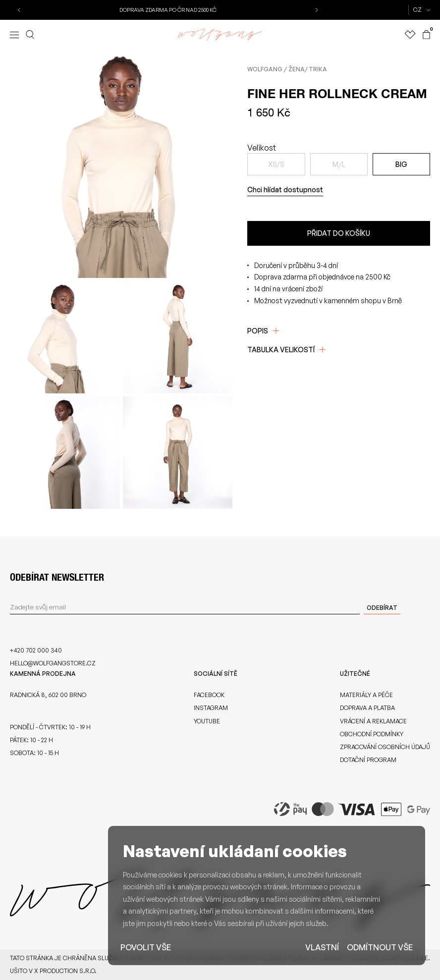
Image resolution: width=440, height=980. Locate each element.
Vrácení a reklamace (373, 721)
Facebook (209, 695)
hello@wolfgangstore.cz (53, 663)
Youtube (207, 721)
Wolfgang (265, 69)
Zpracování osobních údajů (385, 747)
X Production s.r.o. (65, 971)
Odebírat (382, 608)
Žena (297, 69)
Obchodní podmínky (372, 734)
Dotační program (368, 760)
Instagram (211, 708)
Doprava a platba (367, 708)
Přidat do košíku (339, 233)
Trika (318, 69)
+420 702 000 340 (36, 650)
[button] (20, 10)
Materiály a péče (366, 695)
